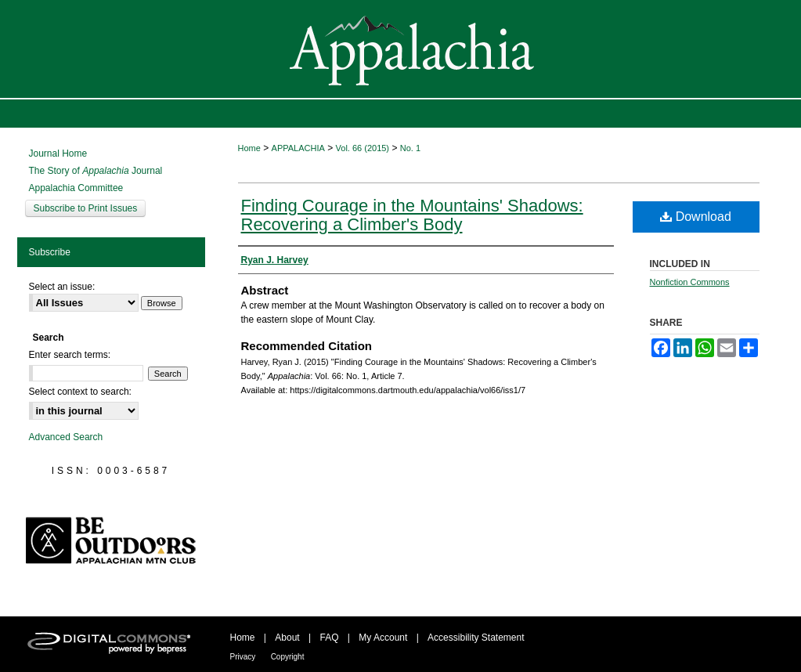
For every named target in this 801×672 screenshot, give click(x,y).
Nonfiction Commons (690, 282)
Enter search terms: (70, 355)
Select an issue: (62, 287)
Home (249, 148)
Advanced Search (66, 437)
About (287, 638)
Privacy (243, 657)
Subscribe (50, 252)
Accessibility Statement (476, 638)
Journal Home (58, 154)
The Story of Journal (96, 171)
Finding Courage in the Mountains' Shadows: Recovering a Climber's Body (412, 215)
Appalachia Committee (76, 188)
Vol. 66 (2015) (363, 148)
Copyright (288, 657)
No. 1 (410, 148)
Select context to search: (80, 392)
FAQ (329, 638)
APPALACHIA (298, 148)
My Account (383, 638)
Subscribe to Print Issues (86, 208)
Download (696, 217)
